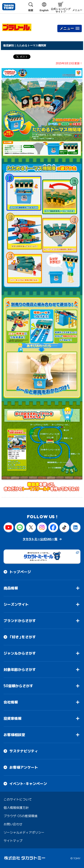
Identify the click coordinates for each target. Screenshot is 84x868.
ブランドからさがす (20, 621)
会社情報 (11, 702)
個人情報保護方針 (16, 808)
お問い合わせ (13, 824)
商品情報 (11, 588)
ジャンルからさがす (20, 653)
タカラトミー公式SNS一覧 (40, 539)
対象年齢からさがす (20, 670)
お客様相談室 (14, 735)
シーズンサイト (16, 604)
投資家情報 (13, 718)
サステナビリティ (24, 751)
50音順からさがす (18, 686)
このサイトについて (18, 799)
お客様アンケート (24, 767)
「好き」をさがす (23, 637)
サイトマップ (13, 841)
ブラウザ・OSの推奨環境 (20, 816)
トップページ (20, 572)
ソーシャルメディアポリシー (24, 832)
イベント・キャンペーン (28, 784)
